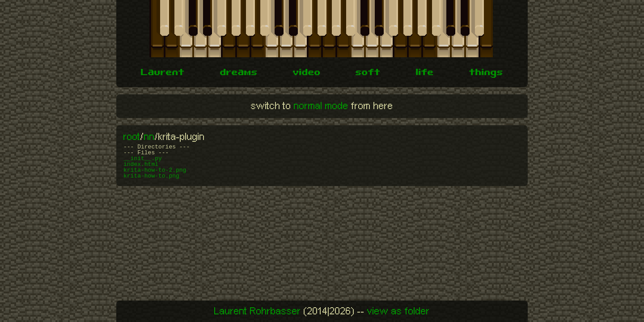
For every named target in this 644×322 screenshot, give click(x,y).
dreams (239, 73)
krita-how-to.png (151, 176)
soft (368, 73)
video (307, 73)
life (425, 73)
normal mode (321, 106)
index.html (141, 164)
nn (149, 137)
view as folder (398, 311)
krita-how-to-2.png (155, 170)
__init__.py (143, 159)
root (132, 137)
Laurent (163, 73)
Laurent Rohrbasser (258, 311)
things (486, 73)
